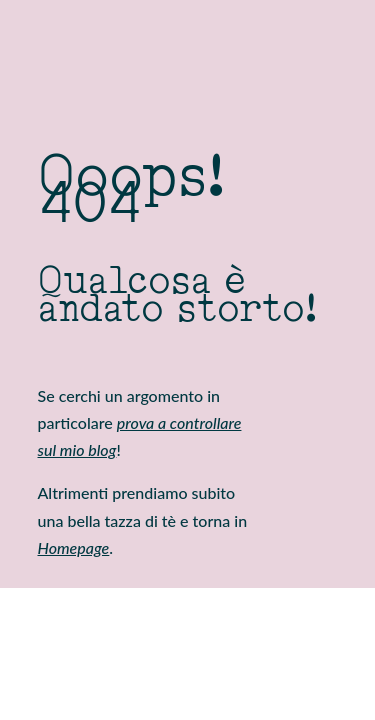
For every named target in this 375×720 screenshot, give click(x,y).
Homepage (74, 547)
